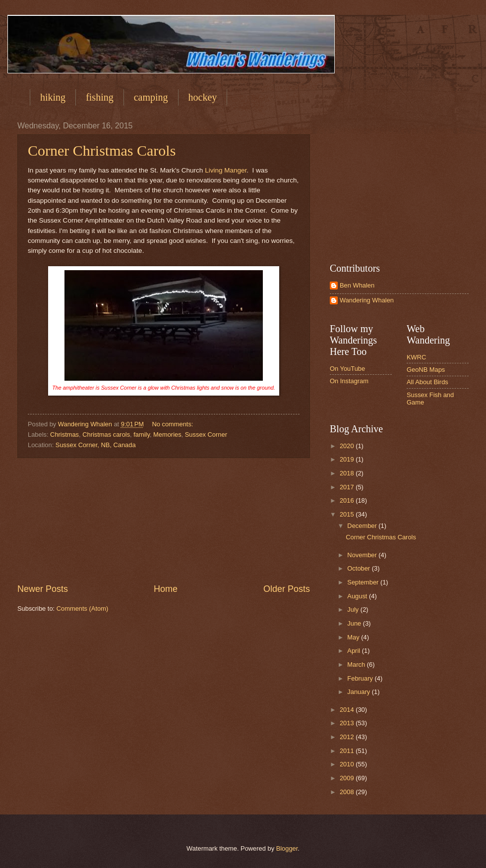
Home (166, 589)
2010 (348, 764)
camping (151, 97)
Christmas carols (106, 434)
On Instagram (349, 381)
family (142, 434)
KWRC (416, 357)
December (363, 526)
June (355, 623)
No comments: (173, 424)
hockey (203, 97)
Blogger (287, 848)
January (359, 692)
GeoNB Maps (426, 370)
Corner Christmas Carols (102, 150)
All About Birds (427, 382)
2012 (348, 737)
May (354, 637)
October (359, 568)
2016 (348, 500)
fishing (100, 97)
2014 (348, 710)
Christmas (64, 434)
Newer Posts (43, 589)
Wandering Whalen (367, 300)
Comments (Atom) (82, 608)
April (354, 651)
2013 (348, 723)
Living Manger (226, 170)
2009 (348, 778)
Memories (167, 434)
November (363, 555)
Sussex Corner (206, 434)
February (361, 678)
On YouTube (347, 369)
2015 (348, 514)
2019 (348, 459)
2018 (348, 473)
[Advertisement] (164, 521)
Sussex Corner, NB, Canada (96, 445)
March (357, 665)
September (364, 582)
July (354, 609)
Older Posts (287, 589)
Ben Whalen (357, 285)
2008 (348, 792)
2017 (348, 487)
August (358, 596)
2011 (348, 751)
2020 (348, 446)
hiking (53, 97)
